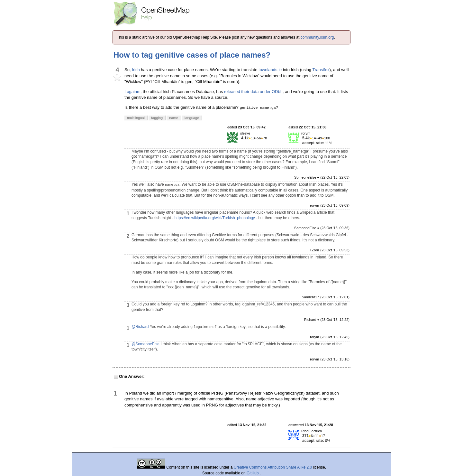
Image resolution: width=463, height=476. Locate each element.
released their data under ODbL (253, 92)
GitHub (253, 473)
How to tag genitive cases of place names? (192, 55)
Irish (136, 70)
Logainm (132, 92)
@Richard (140, 327)
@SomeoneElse (145, 344)
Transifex (321, 70)
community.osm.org (317, 37)
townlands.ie (270, 70)
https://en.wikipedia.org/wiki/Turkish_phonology (214, 218)
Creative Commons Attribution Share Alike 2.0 (273, 467)
